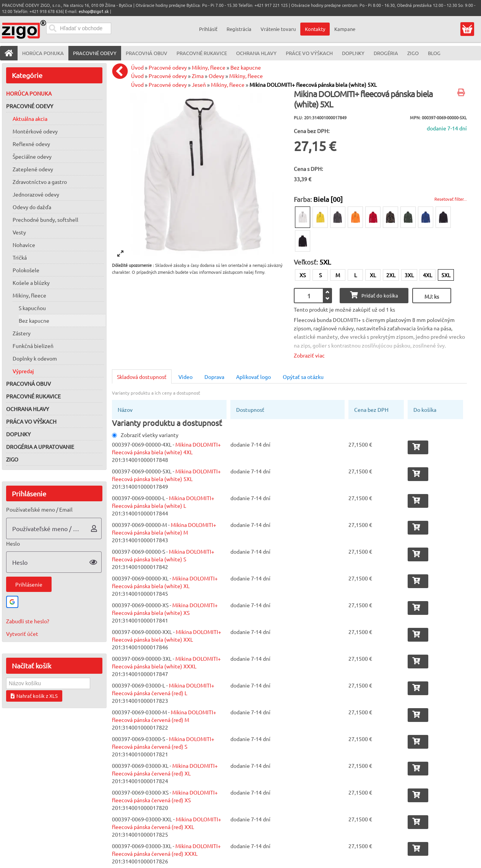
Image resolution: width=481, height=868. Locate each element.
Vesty (19, 232)
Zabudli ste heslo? (28, 621)
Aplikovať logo (253, 377)
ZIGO (12, 459)
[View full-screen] (120, 254)
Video (185, 377)
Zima (198, 76)
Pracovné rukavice (33, 396)
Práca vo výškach (31, 421)
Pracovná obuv (28, 384)
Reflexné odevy (31, 144)
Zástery (22, 333)
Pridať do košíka (374, 295)
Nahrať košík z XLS (34, 696)
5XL (446, 275)
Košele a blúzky (31, 283)
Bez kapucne (34, 320)
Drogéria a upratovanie (40, 447)
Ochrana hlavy (28, 409)
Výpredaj (23, 371)
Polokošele (26, 270)
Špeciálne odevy (32, 156)
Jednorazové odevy (36, 194)
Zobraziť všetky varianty (145, 435)
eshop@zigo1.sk (94, 11)
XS (303, 275)
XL (373, 275)
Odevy (216, 76)
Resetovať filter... (451, 199)
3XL (409, 275)
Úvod (137, 67)
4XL (428, 275)
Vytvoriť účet (22, 634)
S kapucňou (32, 308)
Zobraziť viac (309, 355)
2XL (391, 275)
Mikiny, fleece (29, 295)
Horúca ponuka (29, 93)
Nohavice (24, 245)
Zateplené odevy (33, 169)
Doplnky (18, 434)
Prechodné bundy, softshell (45, 219)
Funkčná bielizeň (33, 346)
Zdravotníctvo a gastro (40, 182)
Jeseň (199, 85)
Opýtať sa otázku (303, 377)
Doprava (214, 377)
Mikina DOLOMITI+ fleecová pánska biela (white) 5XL (313, 85)
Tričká (20, 257)
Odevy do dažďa (32, 207)
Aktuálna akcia (30, 119)
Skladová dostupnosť (142, 377)
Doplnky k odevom (35, 358)
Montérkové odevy (35, 131)
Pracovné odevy (30, 106)
